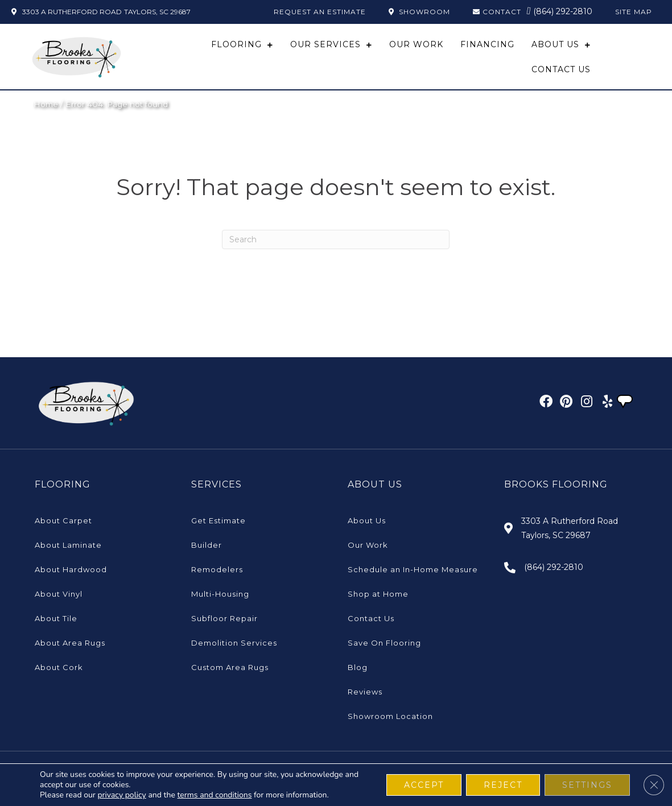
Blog (358, 667)
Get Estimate (218, 520)
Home (46, 104)
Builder (207, 545)
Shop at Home (378, 594)
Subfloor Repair (224, 618)
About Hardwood (71, 569)
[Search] (336, 239)
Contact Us (371, 618)
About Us (367, 520)
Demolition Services (234, 643)
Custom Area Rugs (230, 667)
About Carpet (63, 520)
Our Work (368, 545)
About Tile (56, 618)
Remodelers (217, 569)
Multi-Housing (220, 594)
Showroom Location (390, 716)
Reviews (365, 692)
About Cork (59, 667)
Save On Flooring (384, 643)
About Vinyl (59, 594)
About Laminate (68, 545)
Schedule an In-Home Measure (413, 569)
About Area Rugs (70, 643)
